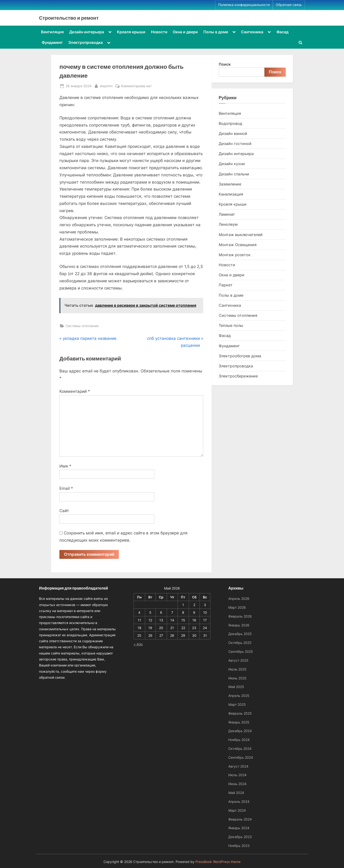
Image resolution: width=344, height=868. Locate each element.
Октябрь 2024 (240, 749)
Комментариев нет (136, 86)
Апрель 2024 (239, 801)
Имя (65, 466)
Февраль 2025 (240, 713)
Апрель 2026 (239, 599)
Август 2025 (238, 660)
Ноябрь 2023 (239, 846)
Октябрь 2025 (240, 643)
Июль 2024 (237, 775)
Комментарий (75, 391)
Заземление (230, 184)
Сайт (64, 511)
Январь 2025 (239, 722)
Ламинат (227, 214)
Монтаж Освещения (238, 245)
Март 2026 (237, 607)
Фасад (282, 32)
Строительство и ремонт (69, 18)
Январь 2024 (239, 828)
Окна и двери (185, 32)
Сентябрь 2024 (241, 757)
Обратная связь (289, 5)
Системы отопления (82, 326)
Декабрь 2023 (240, 837)
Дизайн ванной (233, 133)
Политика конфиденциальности (244, 5)
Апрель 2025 (239, 696)
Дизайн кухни (232, 164)
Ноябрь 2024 (239, 740)
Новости (159, 32)
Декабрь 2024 (240, 731)
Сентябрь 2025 (241, 651)
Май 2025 (236, 687)
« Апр (138, 644)
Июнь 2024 (237, 784)
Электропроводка (86, 42)
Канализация (231, 194)
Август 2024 (238, 766)
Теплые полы (231, 325)
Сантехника (252, 32)
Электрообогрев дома (240, 356)
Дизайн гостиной (235, 144)
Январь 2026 (239, 625)
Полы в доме (216, 32)
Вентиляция (52, 32)
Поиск (225, 64)
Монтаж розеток (235, 255)
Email (66, 488)
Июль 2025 (237, 669)
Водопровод (230, 123)
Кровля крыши (131, 32)
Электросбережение (238, 376)
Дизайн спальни (234, 174)
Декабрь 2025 (240, 634)
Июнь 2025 (237, 678)
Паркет (226, 285)
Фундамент (52, 42)
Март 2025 (237, 704)
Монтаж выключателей (241, 235)
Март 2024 (237, 810)
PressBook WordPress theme (218, 862)
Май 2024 (236, 793)
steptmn (106, 85)
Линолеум (228, 224)
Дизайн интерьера (87, 32)
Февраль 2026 (240, 616)
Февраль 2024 (240, 819)
